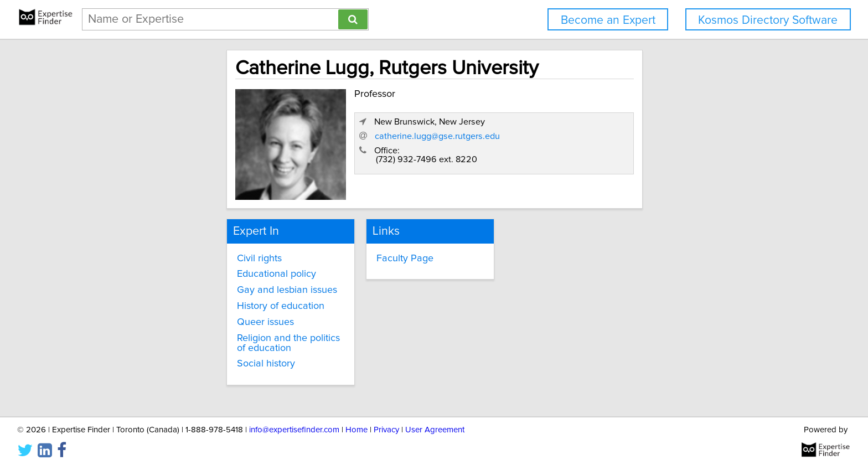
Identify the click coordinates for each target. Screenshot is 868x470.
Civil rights (164, 256)
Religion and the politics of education (221, 335)
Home (356, 430)
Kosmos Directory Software (768, 20)
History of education (185, 304)
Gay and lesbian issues (191, 288)
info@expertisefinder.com (294, 430)
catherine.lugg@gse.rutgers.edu (638, 158)
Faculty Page (364, 256)
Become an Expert (608, 20)
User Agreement (435, 430)
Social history (170, 352)
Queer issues (170, 320)
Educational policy (181, 272)
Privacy (386, 430)
